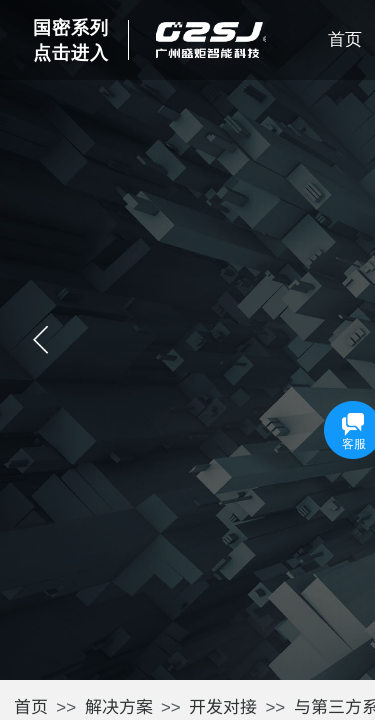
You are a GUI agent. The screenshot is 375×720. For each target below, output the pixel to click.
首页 (31, 705)
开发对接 (223, 705)
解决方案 (119, 705)
